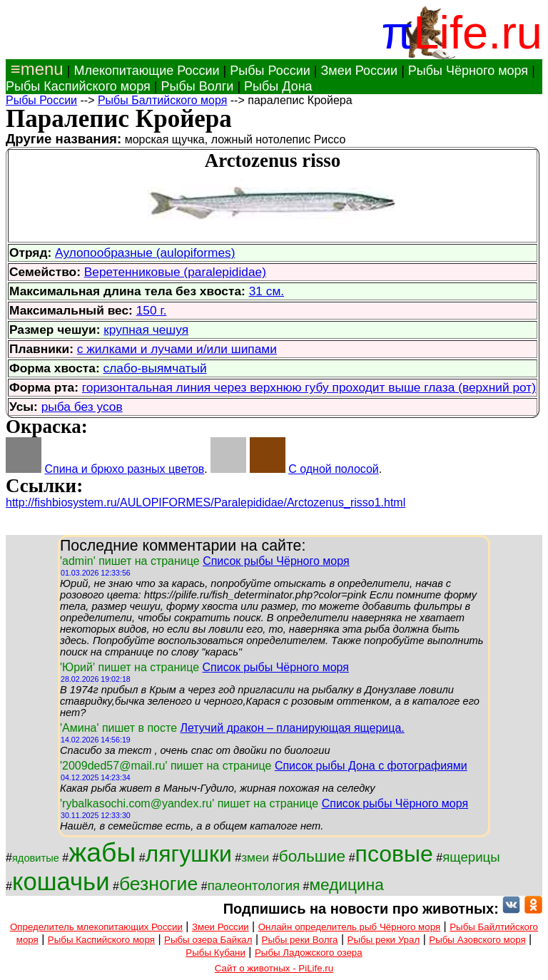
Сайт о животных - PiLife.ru (274, 968)
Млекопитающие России (146, 71)
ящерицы (471, 857)
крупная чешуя (146, 330)
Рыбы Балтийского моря (162, 100)
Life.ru (478, 32)
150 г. (152, 310)
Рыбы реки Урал (384, 940)
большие (313, 856)
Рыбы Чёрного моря (468, 71)
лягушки (189, 854)
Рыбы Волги (197, 86)
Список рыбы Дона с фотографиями (371, 766)
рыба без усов (82, 407)
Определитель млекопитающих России (96, 927)
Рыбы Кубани (215, 953)
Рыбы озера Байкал (208, 940)
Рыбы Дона (278, 86)
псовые (394, 854)
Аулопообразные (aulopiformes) (145, 252)
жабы (102, 852)
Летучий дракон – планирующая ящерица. (292, 728)
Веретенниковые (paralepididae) (175, 272)
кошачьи (61, 882)
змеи (255, 857)
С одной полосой (334, 469)
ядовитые (36, 858)
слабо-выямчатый (155, 368)
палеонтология (254, 885)
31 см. (267, 291)
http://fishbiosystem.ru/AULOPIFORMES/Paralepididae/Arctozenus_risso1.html (205, 502)
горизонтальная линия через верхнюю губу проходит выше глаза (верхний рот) (309, 387)
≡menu (35, 69)
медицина (347, 884)
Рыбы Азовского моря (477, 940)
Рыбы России (270, 71)
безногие (158, 884)
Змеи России (359, 71)
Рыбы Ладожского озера (309, 953)
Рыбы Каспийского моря (78, 86)
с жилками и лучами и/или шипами (177, 349)
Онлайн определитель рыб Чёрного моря (349, 927)
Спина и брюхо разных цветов (124, 469)
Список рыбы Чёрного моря (276, 561)
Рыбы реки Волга (300, 940)
